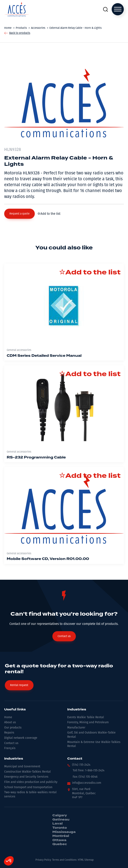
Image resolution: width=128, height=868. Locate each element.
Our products (13, 728)
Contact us (11, 743)
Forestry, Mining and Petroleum (88, 722)
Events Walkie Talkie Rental (86, 717)
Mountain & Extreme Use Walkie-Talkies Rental (94, 744)
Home (8, 717)
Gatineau (61, 820)
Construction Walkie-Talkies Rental (27, 772)
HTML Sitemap (86, 860)
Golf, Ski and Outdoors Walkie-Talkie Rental (91, 735)
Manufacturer (76, 728)
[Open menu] (118, 9)
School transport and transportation (28, 787)
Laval (58, 824)
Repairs (9, 733)
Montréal (61, 836)
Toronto (60, 828)
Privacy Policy (43, 860)
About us (10, 722)
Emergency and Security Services (26, 777)
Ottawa (59, 840)
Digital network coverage (21, 738)
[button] (19, 214)
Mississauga (64, 832)
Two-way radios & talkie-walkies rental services (30, 794)
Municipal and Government (22, 766)
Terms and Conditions (64, 860)
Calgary (60, 815)
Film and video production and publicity (31, 782)
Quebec (60, 844)
